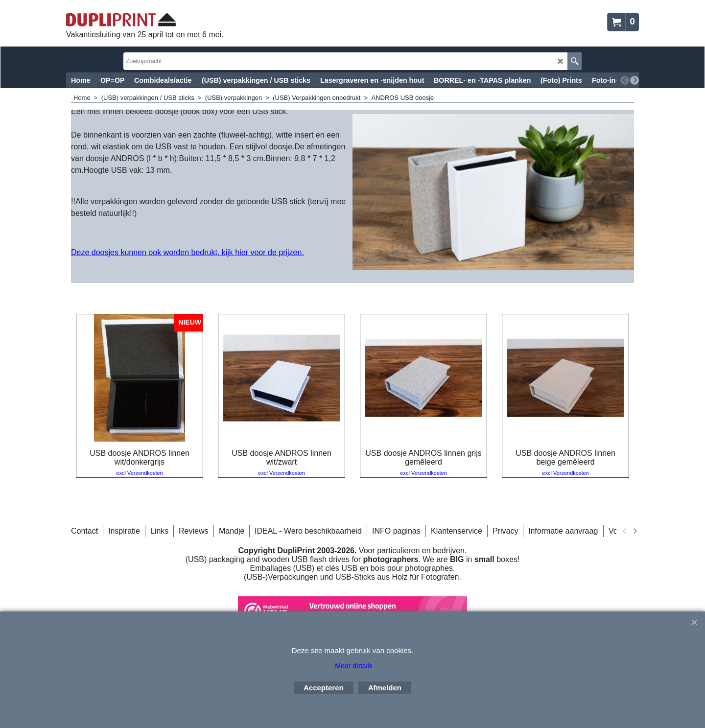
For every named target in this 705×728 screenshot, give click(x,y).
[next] (634, 80)
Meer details (353, 666)
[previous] (625, 80)
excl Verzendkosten (139, 473)
